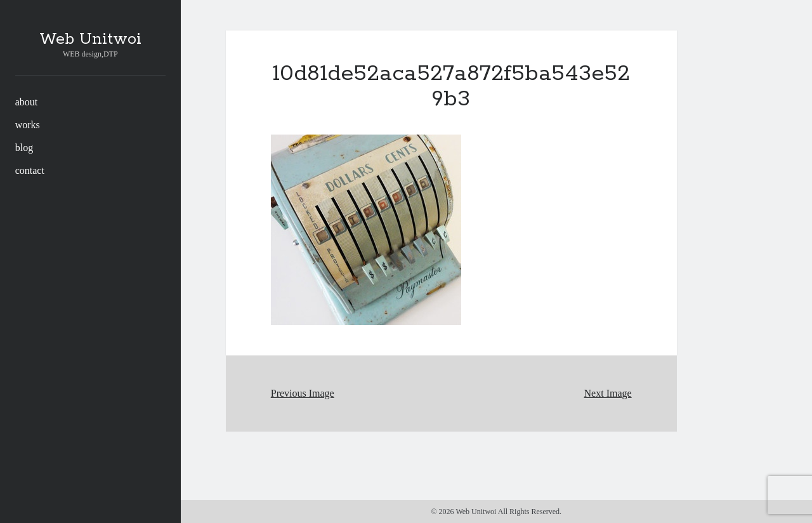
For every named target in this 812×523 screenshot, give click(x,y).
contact (30, 170)
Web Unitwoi (90, 39)
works (28, 125)
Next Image (608, 393)
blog (24, 148)
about (27, 102)
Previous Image (303, 393)
